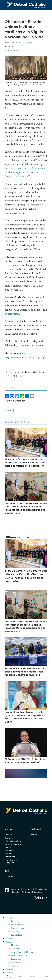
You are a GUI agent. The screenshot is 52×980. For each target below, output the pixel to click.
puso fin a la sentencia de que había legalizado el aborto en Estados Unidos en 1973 (25, 172)
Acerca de (10, 942)
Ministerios (16, 962)
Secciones (10, 918)
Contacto (9, 838)
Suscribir (9, 877)
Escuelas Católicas (9, 852)
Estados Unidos (12, 51)
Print (9, 411)
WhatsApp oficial (13, 841)
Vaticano (15, 931)
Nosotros (9, 835)
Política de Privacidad (32, 892)
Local (14, 921)
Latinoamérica (18, 924)
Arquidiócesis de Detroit (13, 846)
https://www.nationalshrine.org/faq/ (25, 357)
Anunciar (35, 835)
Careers (15, 966)
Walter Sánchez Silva (18, 43)
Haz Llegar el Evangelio (11, 861)
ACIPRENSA (15, 376)
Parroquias (10, 857)
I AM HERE (17, 935)
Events (9, 938)
